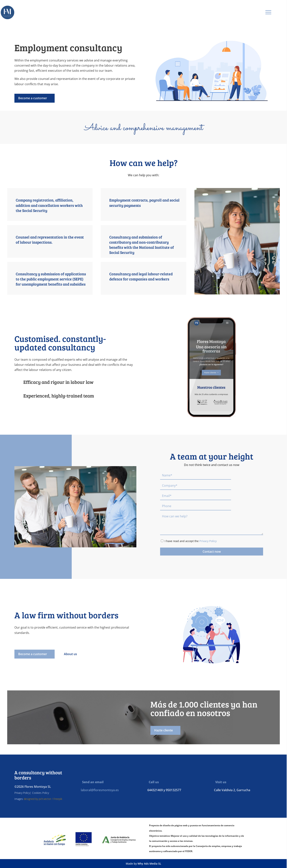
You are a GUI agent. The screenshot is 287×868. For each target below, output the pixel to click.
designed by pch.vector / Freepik (43, 799)
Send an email (92, 782)
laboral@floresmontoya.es (100, 790)
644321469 (155, 790)
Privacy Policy (208, 541)
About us (70, 654)
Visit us (219, 782)
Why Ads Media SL (149, 864)
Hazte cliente (164, 730)
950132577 (173, 790)
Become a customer (33, 98)
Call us (152, 782)
